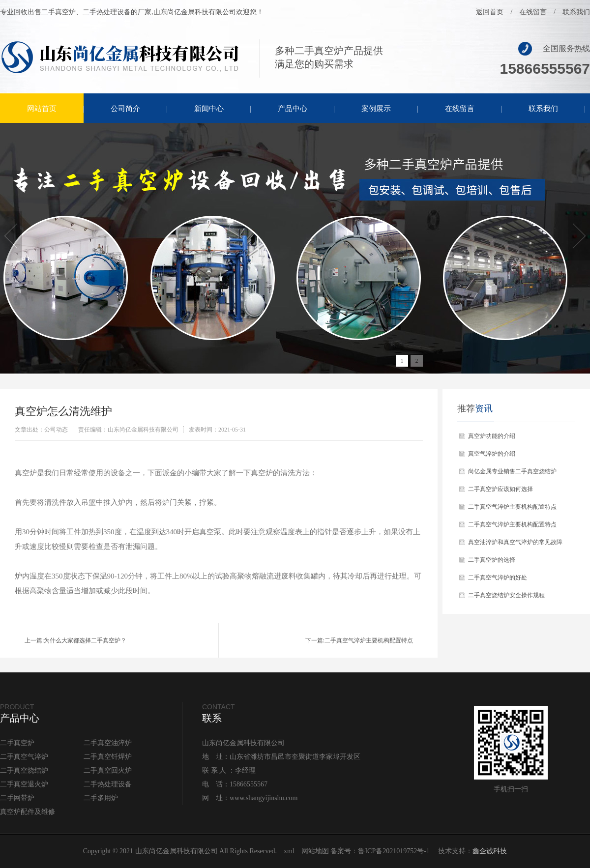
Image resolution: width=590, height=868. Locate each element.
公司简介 (125, 109)
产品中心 (293, 109)
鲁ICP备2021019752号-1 (394, 851)
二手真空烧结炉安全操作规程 (506, 595)
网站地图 (315, 851)
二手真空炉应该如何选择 (501, 489)
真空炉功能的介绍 (492, 436)
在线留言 (533, 12)
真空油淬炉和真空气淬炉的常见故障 (515, 542)
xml (289, 851)
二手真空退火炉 (24, 784)
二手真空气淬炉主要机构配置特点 (369, 640)
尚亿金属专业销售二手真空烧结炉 (512, 471)
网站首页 (42, 109)
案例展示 (376, 109)
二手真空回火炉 (108, 770)
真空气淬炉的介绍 (492, 454)
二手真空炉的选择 (492, 560)
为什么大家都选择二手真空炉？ (85, 640)
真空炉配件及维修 (28, 812)
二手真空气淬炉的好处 (498, 578)
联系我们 (576, 12)
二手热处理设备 (108, 784)
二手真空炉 (17, 743)
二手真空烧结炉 (24, 770)
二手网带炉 (17, 798)
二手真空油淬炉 (108, 743)
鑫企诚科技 (490, 851)
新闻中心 (209, 109)
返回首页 (490, 12)
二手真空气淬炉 (24, 757)
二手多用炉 (101, 798)
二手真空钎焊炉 (108, 757)
